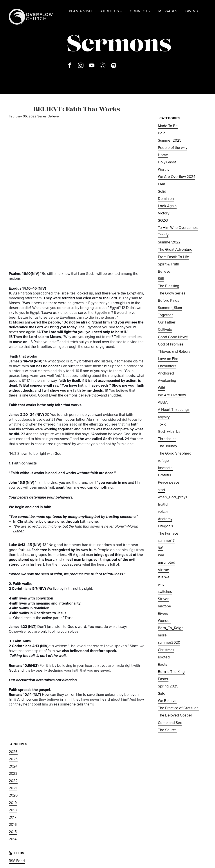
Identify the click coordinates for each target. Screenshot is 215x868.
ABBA (163, 402)
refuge (163, 461)
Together (165, 315)
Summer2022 (169, 242)
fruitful (163, 504)
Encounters (167, 366)
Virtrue (164, 570)
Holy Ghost (167, 162)
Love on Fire (168, 359)
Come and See (170, 723)
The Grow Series (172, 293)
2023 (13, 774)
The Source (167, 730)
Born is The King (171, 672)
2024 (13, 766)
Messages (168, 11)
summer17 (166, 541)
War (161, 555)
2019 (13, 803)
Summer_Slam (170, 308)
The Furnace (168, 533)
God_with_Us (169, 432)
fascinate (165, 468)
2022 (13, 781)
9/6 (161, 548)
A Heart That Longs (174, 410)
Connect (139, 11)
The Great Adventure (175, 249)
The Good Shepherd (175, 453)
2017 (13, 817)
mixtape (164, 606)
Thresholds (167, 439)
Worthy (164, 169)
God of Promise (171, 344)
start (162, 490)
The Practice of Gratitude (178, 708)
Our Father (167, 322)
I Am (162, 184)
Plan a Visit (81, 11)
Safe (162, 693)
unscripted (167, 562)
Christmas (166, 650)
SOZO (163, 220)
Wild (162, 388)
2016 (13, 825)
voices (163, 512)
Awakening (167, 381)
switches (165, 592)
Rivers (163, 613)
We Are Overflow (172, 395)
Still (161, 279)
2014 (13, 839)
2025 (13, 759)
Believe (53, 116)
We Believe (167, 701)
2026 (13, 752)
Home (163, 155)
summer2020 (169, 642)
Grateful (164, 475)
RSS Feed (17, 861)
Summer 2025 (170, 140)
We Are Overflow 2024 (177, 177)
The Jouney (167, 446)
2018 (13, 810)
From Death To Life (173, 257)
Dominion (166, 199)
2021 (13, 788)
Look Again (167, 206)
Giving (192, 11)
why (161, 584)
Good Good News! (173, 337)
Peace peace (169, 482)
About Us (110, 11)
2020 (13, 795)
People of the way (173, 148)
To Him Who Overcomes (178, 228)
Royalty (164, 417)
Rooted (164, 657)
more (162, 635)
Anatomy (165, 519)
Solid (162, 191)
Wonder (164, 621)
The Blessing (169, 286)
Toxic (162, 424)
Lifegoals (165, 526)
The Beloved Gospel (175, 715)
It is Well (165, 577)
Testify (163, 235)
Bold (162, 133)
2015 (13, 832)
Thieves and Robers (174, 352)
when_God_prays (173, 497)
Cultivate (165, 330)
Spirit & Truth (168, 264)
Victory (164, 213)
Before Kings (169, 301)
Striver (163, 599)
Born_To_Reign (171, 628)
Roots (163, 664)
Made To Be (168, 126)
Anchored (166, 373)
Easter (163, 679)
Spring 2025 (168, 686)
